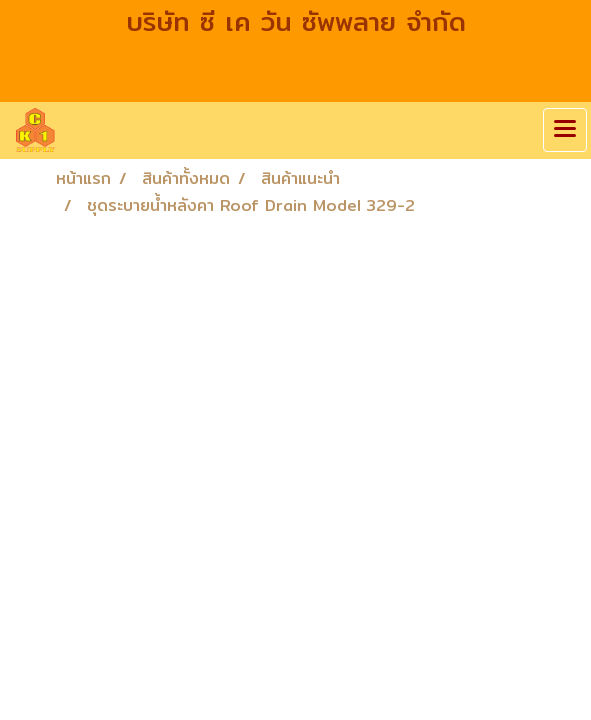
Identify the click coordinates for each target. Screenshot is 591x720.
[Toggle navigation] (565, 130)
